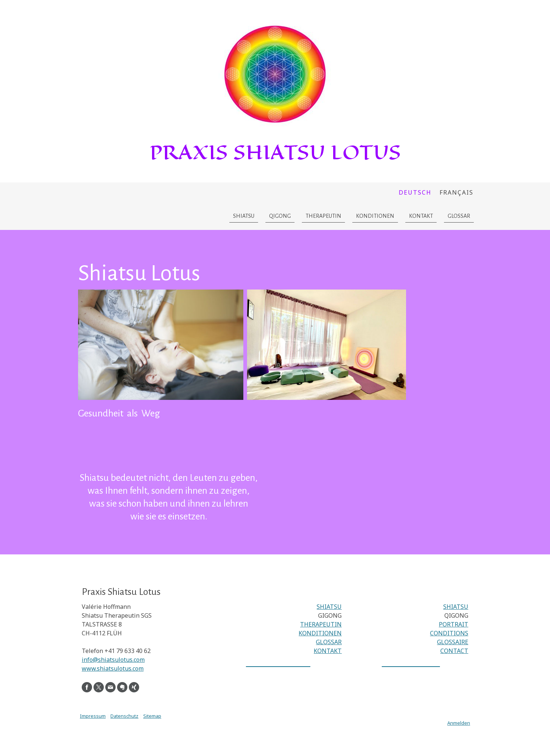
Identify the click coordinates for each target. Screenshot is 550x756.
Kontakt (421, 216)
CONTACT (454, 651)
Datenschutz (124, 716)
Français (456, 192)
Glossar (459, 216)
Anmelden (459, 723)
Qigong (280, 216)
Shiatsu (244, 216)
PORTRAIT (454, 624)
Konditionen (375, 216)
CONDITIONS (449, 633)
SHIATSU (329, 607)
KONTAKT (328, 651)
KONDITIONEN (320, 633)
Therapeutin (323, 216)
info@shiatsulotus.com (113, 660)
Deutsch (415, 192)
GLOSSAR (329, 642)
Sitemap (152, 716)
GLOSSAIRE (453, 642)
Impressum (93, 716)
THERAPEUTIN (321, 624)
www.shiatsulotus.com (113, 668)
